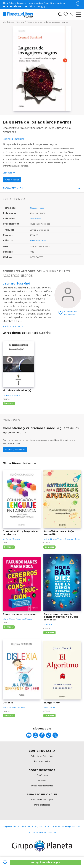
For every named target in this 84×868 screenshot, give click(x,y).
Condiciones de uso (28, 826)
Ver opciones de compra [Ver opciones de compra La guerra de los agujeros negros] (46, 862)
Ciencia (34, 208)
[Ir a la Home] (4, 22)
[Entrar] (71, 14)
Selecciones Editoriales (42, 756)
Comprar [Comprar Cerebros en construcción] (9, 627)
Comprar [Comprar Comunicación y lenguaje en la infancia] (9, 547)
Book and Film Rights (42, 800)
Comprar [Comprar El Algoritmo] (49, 715)
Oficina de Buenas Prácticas (42, 832)
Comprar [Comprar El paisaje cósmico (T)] (9, 403)
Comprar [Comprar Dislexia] (9, 715)
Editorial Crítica (38, 241)
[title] (29, 735)
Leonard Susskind (16, 284)
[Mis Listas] (65, 14)
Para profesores (42, 805)
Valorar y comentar (15, 450)
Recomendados (42, 761)
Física (41, 208)
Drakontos (36, 219)
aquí (43, 6)
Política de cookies (48, 826)
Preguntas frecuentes (42, 786)
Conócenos (42, 775)
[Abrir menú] (78, 14)
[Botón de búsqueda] (60, 15)
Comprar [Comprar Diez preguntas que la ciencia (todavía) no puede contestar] (49, 632)
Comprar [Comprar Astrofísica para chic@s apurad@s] (49, 547)
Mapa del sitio (10, 826)
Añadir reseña (12, 180)
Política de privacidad (69, 826)
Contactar (42, 780)
